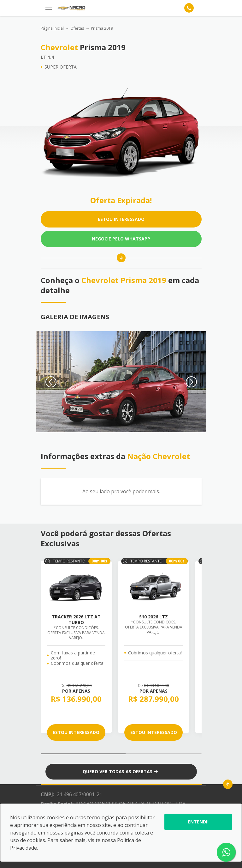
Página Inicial (52, 28)
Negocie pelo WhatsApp (121, 239)
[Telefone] (189, 8)
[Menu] (49, 8)
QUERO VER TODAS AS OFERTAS (120, 771)
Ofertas (77, 28)
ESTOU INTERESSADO (121, 219)
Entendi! (198, 822)
